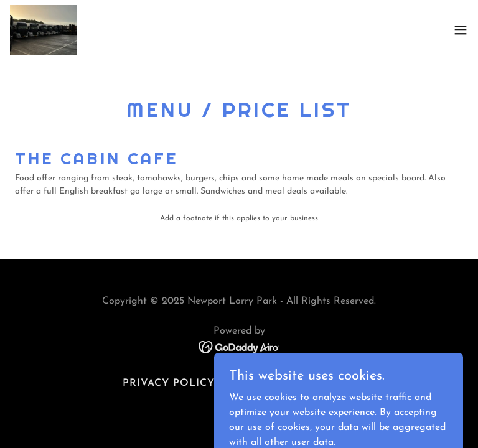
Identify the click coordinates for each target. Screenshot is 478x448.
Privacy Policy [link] (169, 383)
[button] (461, 30)
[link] (43, 30)
